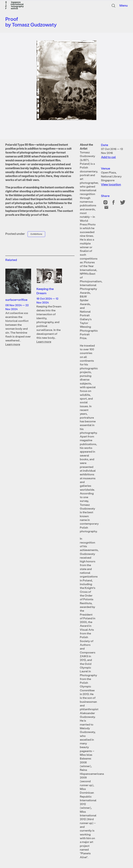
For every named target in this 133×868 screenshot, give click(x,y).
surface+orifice (16, 300)
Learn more (13, 344)
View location (111, 184)
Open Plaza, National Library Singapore (111, 176)
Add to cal (108, 157)
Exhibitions (36, 234)
